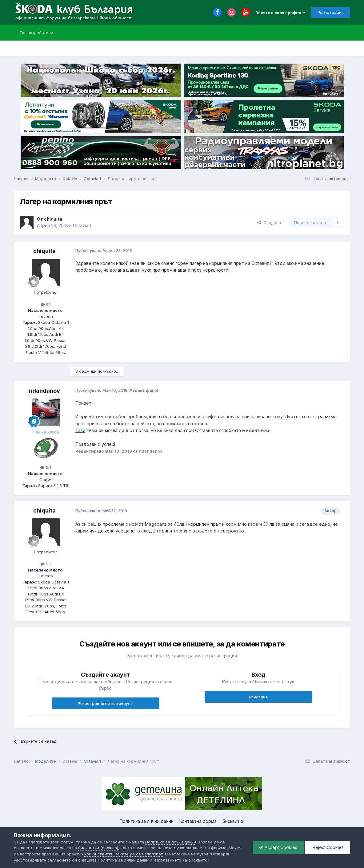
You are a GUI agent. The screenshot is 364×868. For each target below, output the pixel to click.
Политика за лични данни (147, 821)
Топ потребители (36, 33)
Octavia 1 (82, 225)
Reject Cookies (328, 847)
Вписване (258, 697)
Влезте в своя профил (280, 13)
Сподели (269, 222)
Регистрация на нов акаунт (105, 703)
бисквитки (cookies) (98, 848)
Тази (80, 430)
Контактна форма (198, 821)
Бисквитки (233, 821)
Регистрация (331, 12)
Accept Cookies (278, 847)
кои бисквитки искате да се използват (124, 854)
